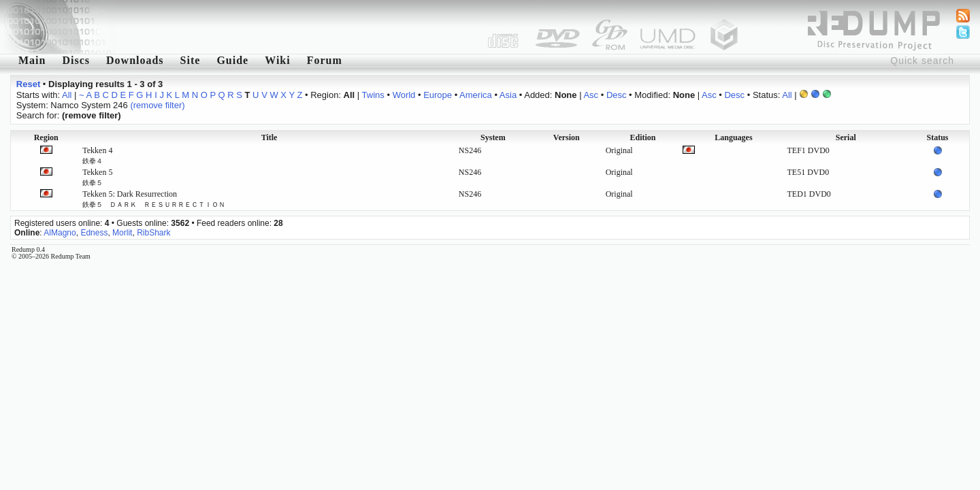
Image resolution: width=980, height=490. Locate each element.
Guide (232, 60)
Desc (617, 95)
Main (32, 60)
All (67, 95)
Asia (508, 95)
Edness (94, 233)
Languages (733, 137)
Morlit (122, 233)
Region (46, 137)
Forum (325, 60)
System (493, 137)
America (476, 95)
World (404, 95)
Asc (591, 95)
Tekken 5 (97, 177)
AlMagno (60, 233)
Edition (642, 137)
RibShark (153, 233)
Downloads (135, 60)
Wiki (278, 60)
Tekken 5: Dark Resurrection (154, 199)
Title (269, 137)
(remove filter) (157, 105)
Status (937, 137)
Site (191, 60)
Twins (373, 95)
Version (567, 137)
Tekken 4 (97, 155)
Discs (76, 60)
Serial (846, 137)
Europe (438, 95)
